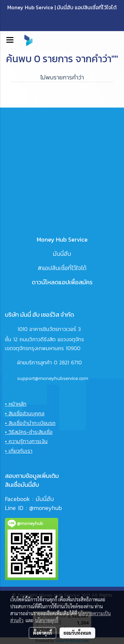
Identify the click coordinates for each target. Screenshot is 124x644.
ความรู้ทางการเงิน (28, 441)
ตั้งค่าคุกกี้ (42, 633)
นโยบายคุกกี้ (47, 620)
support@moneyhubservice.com (53, 378)
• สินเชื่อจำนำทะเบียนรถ (30, 423)
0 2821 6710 (68, 362)
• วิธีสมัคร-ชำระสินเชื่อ (29, 432)
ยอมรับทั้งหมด (77, 633)
